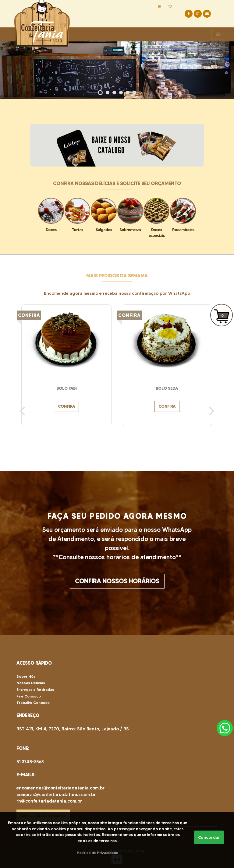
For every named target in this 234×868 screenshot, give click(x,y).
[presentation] (22, 411)
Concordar (209, 837)
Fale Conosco (29, 696)
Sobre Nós (26, 676)
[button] (100, 93)
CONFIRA (66, 406)
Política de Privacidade (97, 853)
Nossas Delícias (31, 683)
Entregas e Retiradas (35, 689)
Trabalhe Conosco (33, 703)
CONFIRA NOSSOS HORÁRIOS (117, 581)
